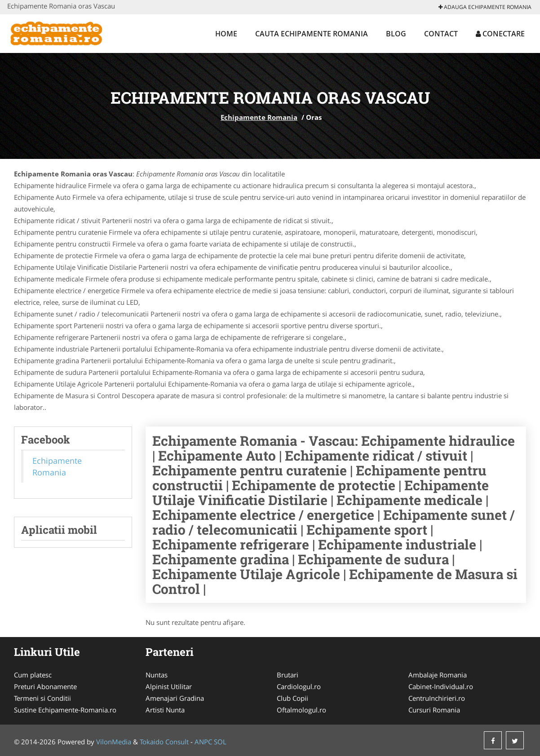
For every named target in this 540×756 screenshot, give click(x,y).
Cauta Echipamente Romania (312, 34)
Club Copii (292, 698)
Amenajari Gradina (175, 698)
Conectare (500, 34)
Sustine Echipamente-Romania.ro (65, 710)
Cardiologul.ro (299, 686)
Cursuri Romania (434, 710)
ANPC (203, 742)
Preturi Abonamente (45, 686)
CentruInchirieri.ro (437, 698)
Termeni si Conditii (42, 698)
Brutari (288, 675)
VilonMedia (114, 742)
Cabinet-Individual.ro (441, 686)
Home (226, 34)
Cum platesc (33, 675)
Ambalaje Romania (438, 675)
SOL (220, 742)
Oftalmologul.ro (301, 710)
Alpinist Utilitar (169, 686)
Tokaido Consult (164, 742)
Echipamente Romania (259, 117)
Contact (441, 34)
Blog (396, 34)
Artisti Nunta (165, 710)
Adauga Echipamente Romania (485, 7)
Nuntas (157, 675)
